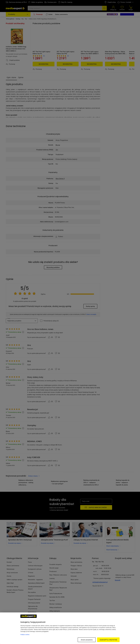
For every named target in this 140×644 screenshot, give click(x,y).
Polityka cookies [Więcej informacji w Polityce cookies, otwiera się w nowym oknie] (25, 635)
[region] (70, 628)
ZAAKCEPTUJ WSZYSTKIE (108, 640)
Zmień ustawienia (87, 640)
